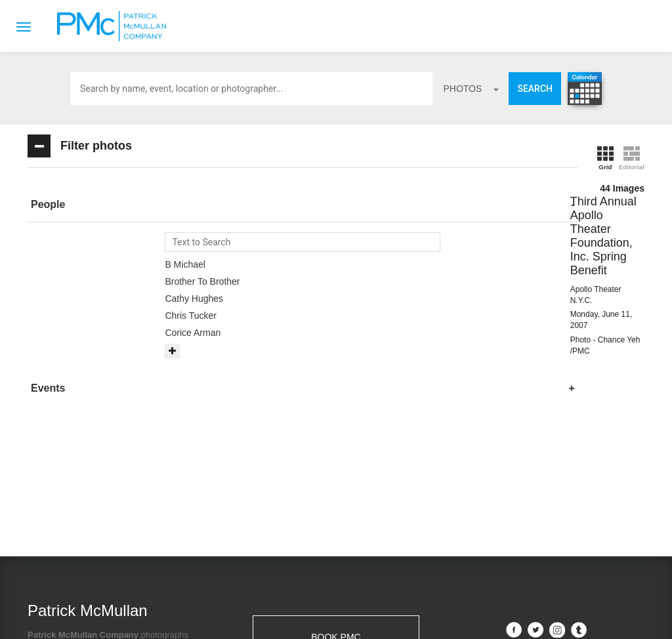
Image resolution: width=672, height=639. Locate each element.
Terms (341, 613)
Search (535, 89)
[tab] (123, 205)
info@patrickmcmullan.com (304, 524)
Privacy (390, 613)
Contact (290, 613)
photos (471, 89)
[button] (123, 205)
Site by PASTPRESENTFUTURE (548, 531)
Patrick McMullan (115, 26)
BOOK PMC (336, 484)
